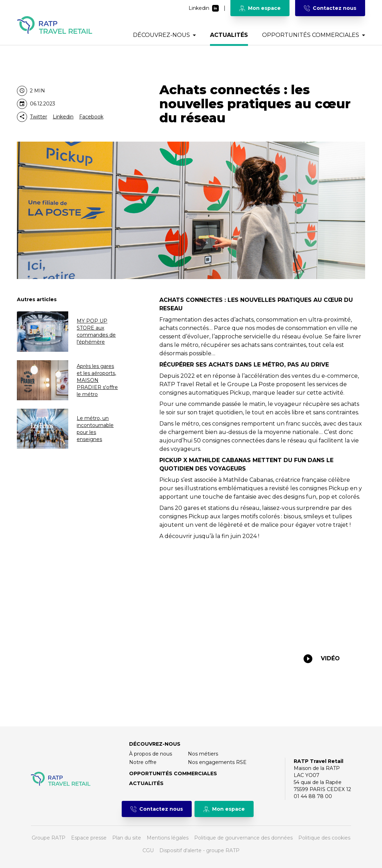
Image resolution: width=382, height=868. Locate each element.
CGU (148, 850)
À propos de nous (151, 754)
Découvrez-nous (164, 35)
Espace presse (89, 838)
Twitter (39, 117)
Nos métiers (203, 754)
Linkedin (204, 8)
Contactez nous (330, 8)
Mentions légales (168, 838)
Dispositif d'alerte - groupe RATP (199, 850)
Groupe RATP (49, 838)
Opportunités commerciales (314, 35)
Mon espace (260, 8)
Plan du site (127, 838)
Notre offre (143, 762)
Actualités (229, 35)
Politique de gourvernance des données (243, 838)
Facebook (91, 117)
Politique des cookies (324, 838)
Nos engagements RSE (217, 762)
